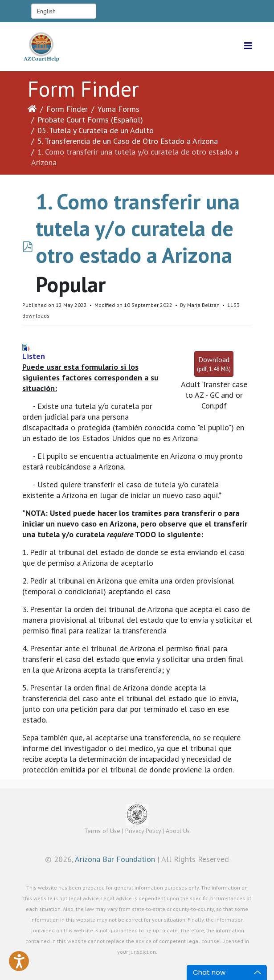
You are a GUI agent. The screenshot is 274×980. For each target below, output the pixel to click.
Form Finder (67, 109)
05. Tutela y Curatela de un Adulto (96, 130)
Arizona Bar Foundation (115, 859)
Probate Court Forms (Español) (90, 120)
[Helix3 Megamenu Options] (248, 46)
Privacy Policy (143, 831)
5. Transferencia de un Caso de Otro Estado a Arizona (128, 141)
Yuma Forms (119, 109)
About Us (178, 831)
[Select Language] (64, 11)
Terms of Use (102, 831)
